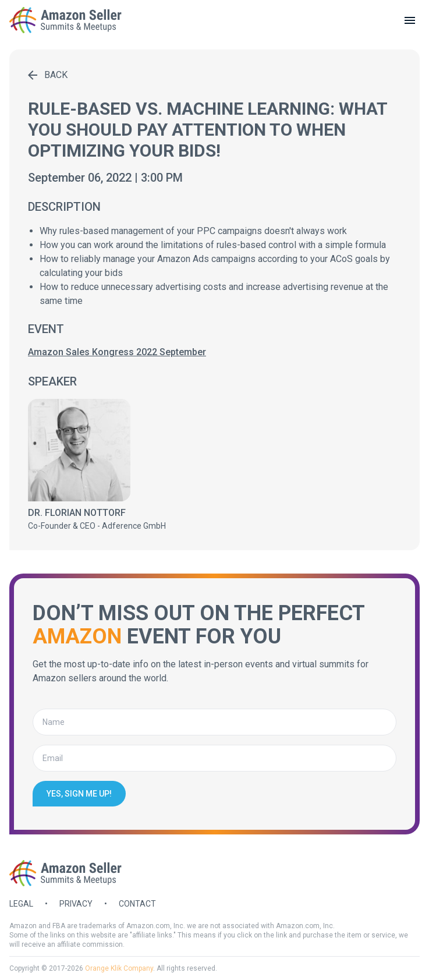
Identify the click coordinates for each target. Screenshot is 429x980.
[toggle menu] (410, 20)
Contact (137, 904)
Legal (21, 904)
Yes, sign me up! (79, 794)
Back (48, 75)
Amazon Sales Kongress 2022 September (117, 352)
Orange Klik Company (119, 968)
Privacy (76, 904)
